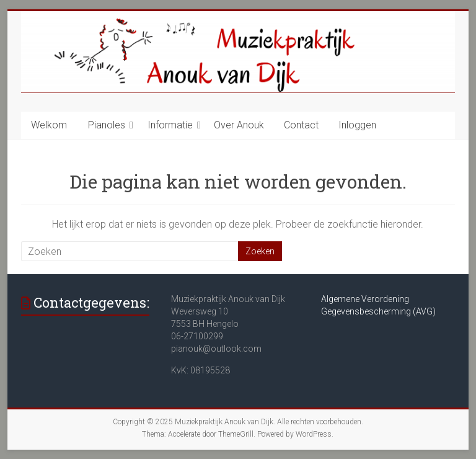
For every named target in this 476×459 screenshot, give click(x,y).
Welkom (49, 125)
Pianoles (107, 125)
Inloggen (357, 125)
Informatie (170, 125)
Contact (301, 125)
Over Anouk (239, 125)
